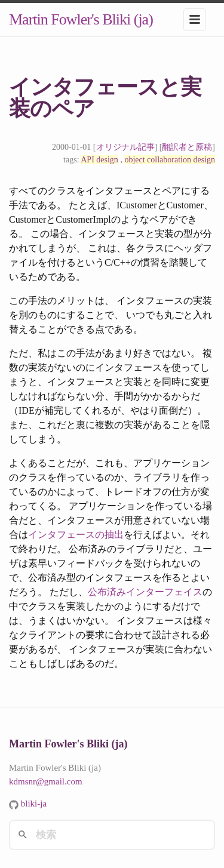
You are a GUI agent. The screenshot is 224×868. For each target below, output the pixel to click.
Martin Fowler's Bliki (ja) (81, 19)
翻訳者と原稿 (187, 147)
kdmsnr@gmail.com (46, 781)
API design (99, 160)
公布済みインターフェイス (145, 592)
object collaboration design (170, 160)
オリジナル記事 (125, 147)
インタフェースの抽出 (76, 535)
